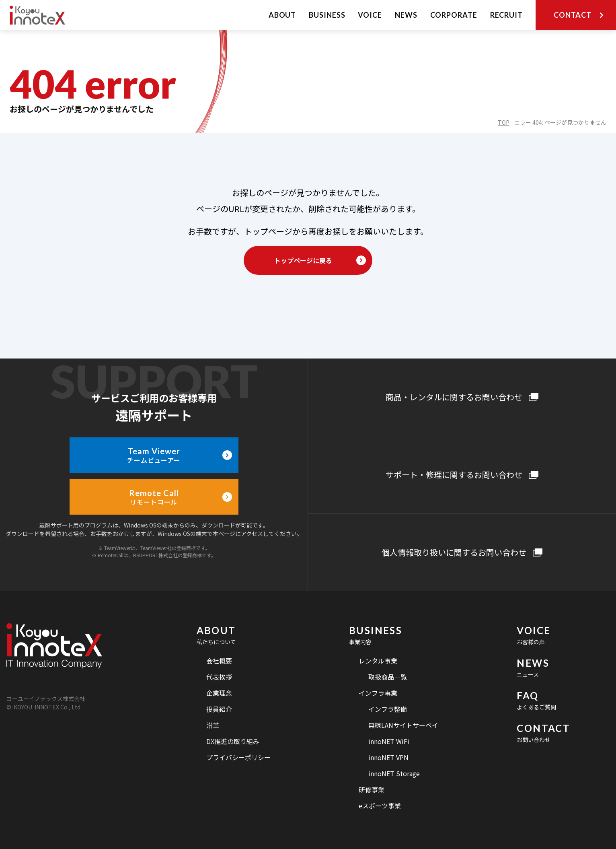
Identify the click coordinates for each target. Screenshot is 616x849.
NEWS (406, 15)
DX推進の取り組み (233, 741)
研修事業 (372, 789)
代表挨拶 (219, 677)
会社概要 (219, 661)
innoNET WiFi (389, 741)
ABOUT (282, 15)
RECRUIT (506, 15)
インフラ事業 (378, 693)
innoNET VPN (388, 757)
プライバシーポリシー (238, 757)
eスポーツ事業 (380, 806)
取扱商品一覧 (388, 677)
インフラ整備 (388, 709)
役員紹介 (219, 709)
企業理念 (219, 693)
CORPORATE (454, 15)
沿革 (213, 725)
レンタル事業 (378, 661)
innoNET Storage (394, 773)
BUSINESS (327, 15)
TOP (504, 122)
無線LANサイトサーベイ (403, 725)
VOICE (370, 15)
